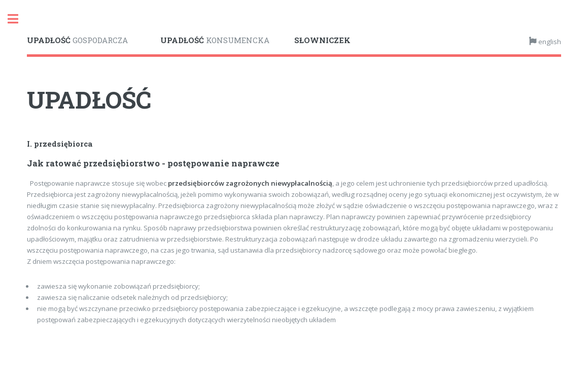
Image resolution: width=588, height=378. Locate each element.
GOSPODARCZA (77, 40)
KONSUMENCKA (215, 40)
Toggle (18, 19)
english (549, 42)
